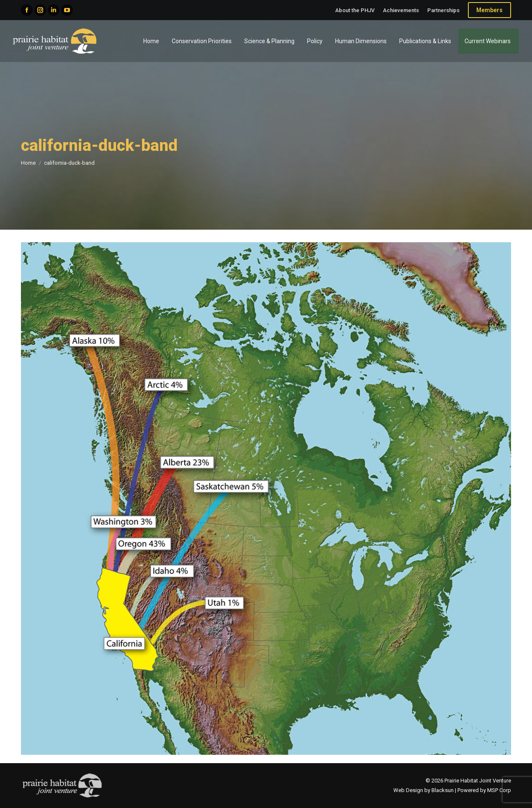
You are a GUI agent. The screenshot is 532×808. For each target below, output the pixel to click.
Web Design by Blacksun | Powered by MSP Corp (452, 790)
